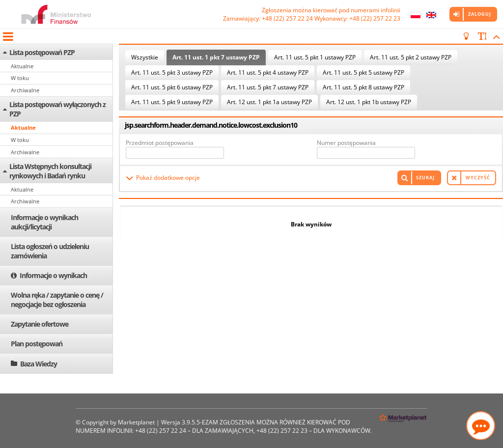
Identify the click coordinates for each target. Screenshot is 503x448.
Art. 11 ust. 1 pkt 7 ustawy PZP (216, 57)
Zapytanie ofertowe (40, 324)
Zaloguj (480, 14)
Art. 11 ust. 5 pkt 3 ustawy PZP (172, 72)
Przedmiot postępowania (160, 143)
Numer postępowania (346, 143)
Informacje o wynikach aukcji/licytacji (44, 222)
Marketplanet (136, 422)
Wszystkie (145, 57)
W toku (20, 78)
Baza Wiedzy (39, 364)
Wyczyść (478, 178)
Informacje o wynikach (53, 275)
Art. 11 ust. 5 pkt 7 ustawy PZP (268, 87)
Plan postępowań (37, 344)
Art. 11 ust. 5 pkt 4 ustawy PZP (268, 72)
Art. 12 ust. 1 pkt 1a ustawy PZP (269, 102)
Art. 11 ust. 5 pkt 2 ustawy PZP (411, 57)
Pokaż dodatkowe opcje (168, 178)
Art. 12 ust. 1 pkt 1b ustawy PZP (369, 102)
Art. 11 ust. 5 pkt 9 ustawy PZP (172, 102)
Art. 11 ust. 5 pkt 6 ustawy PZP (172, 87)
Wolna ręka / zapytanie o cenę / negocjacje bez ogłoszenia (57, 300)
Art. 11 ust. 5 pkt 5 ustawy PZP (363, 72)
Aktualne (22, 66)
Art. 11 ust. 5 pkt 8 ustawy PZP (363, 87)
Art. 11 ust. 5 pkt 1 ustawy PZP (315, 57)
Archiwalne (25, 90)
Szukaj (425, 178)
